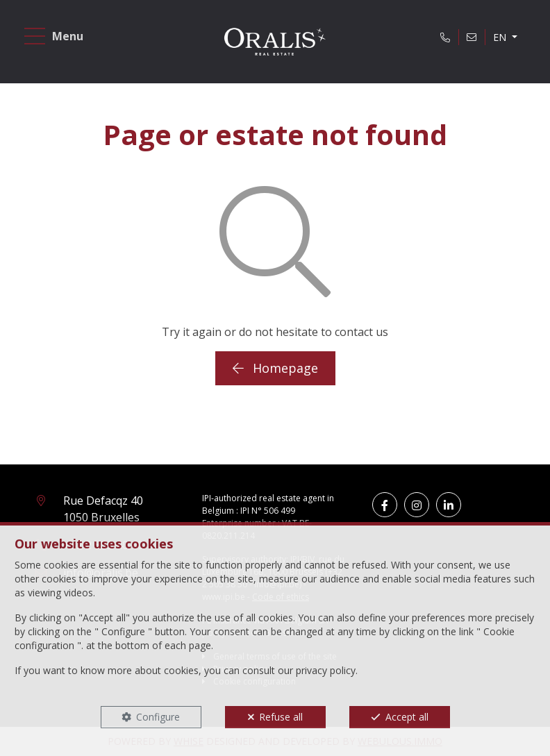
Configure (158, 717)
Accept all (407, 717)
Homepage (275, 368)
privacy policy (326, 670)
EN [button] (501, 37)
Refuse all (281, 717)
